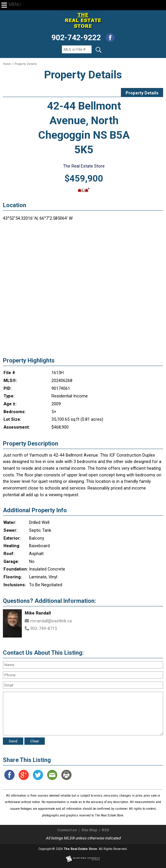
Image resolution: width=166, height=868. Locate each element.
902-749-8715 (44, 628)
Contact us (67, 830)
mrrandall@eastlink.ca (51, 621)
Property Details (142, 93)
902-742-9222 (76, 38)
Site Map (89, 830)
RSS (105, 830)
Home (7, 64)
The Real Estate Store (80, 849)
